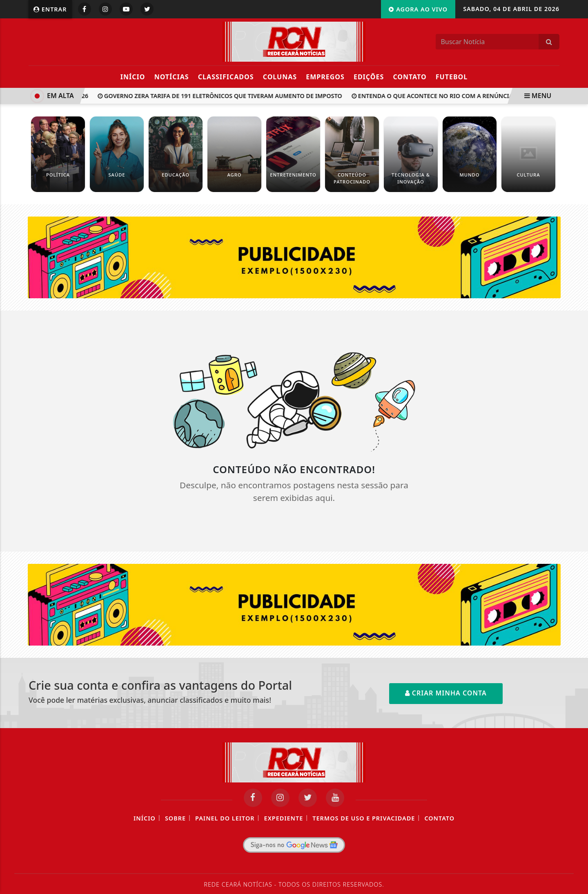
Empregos (325, 77)
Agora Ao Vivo (418, 9)
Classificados (226, 77)
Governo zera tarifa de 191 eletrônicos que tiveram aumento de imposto (222, 96)
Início (133, 77)
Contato (410, 77)
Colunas (280, 77)
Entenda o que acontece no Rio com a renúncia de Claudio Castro (464, 96)
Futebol (452, 77)
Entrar (50, 9)
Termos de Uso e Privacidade (364, 818)
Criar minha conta (446, 693)
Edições (369, 77)
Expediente (284, 818)
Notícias (172, 77)
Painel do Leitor (225, 818)
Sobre (175, 818)
